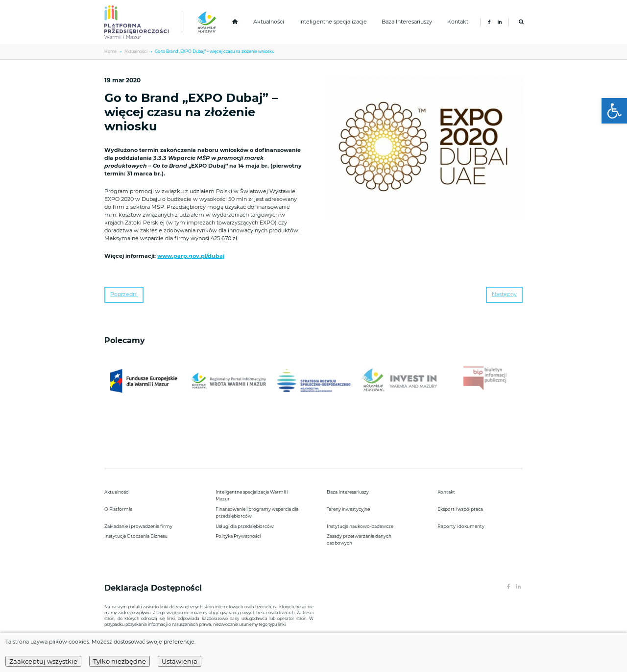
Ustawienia (180, 661)
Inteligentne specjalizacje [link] (333, 22)
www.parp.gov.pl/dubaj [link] (191, 256)
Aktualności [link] (269, 22)
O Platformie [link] (118, 509)
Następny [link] (504, 294)
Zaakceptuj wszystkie (43, 661)
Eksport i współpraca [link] (460, 509)
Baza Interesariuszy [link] (407, 22)
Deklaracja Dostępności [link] (154, 588)
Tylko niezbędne (120, 661)
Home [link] (110, 51)
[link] (614, 111)
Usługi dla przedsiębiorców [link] (245, 526)
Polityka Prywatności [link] (238, 536)
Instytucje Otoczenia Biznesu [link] (136, 536)
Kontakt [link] (458, 22)
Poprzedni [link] (124, 294)
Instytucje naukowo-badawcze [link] (360, 526)
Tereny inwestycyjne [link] (348, 509)
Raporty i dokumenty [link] (461, 526)
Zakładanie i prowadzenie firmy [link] (138, 526)
